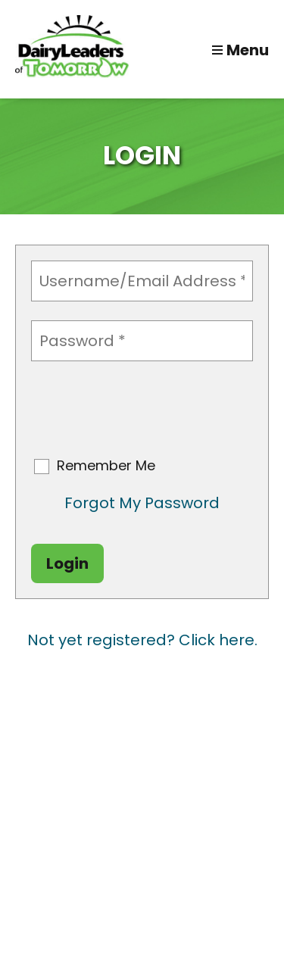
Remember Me (106, 466)
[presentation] (146, 410)
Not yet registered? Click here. (142, 640)
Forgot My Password (142, 503)
